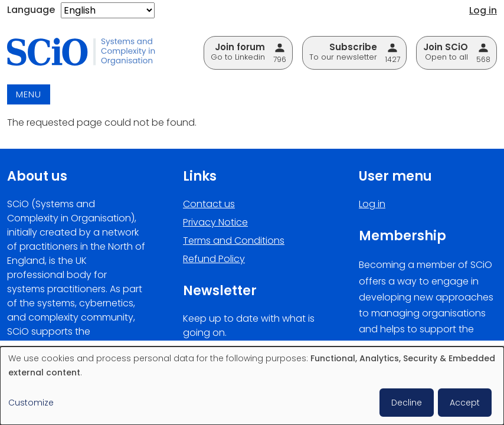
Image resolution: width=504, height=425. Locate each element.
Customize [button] (31, 403)
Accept (465, 403)
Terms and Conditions (234, 241)
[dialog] (252, 386)
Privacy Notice (215, 222)
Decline (407, 403)
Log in (483, 10)
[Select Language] (108, 10)
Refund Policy (214, 259)
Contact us (209, 204)
